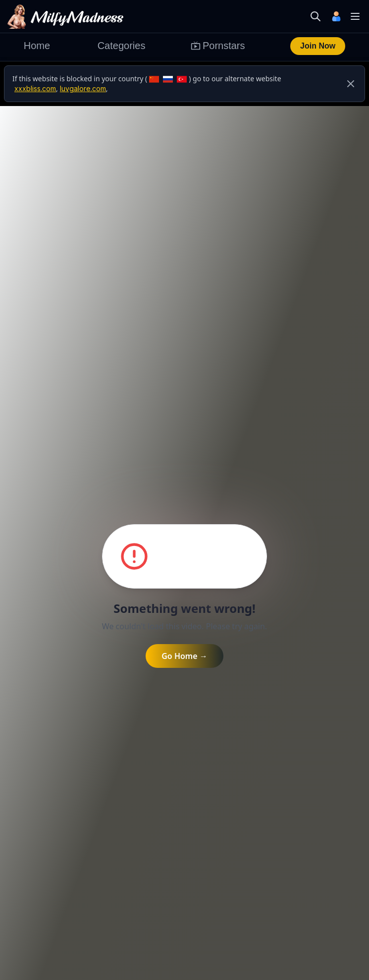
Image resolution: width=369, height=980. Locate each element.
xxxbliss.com (35, 88)
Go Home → (184, 656)
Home (37, 46)
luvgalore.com (83, 88)
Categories (122, 46)
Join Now (318, 46)
